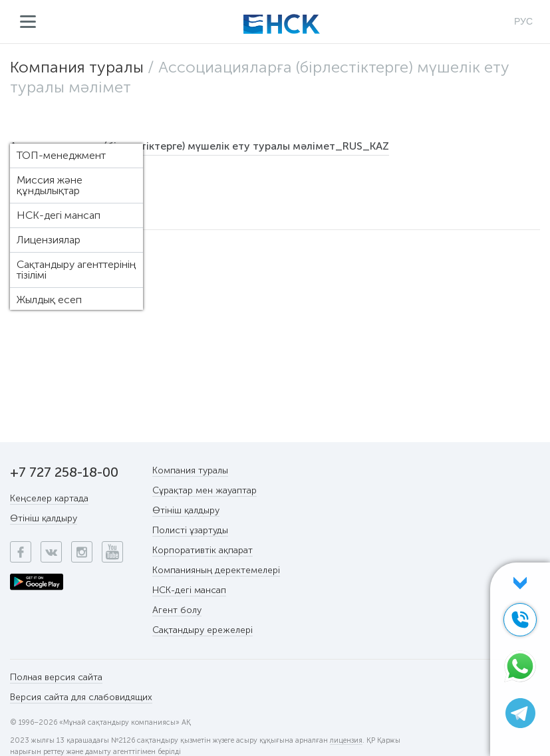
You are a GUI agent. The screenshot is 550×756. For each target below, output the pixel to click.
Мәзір (28, 22)
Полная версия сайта (56, 677)
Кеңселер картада (49, 498)
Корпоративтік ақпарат (203, 550)
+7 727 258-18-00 (64, 472)
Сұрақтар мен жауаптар (205, 490)
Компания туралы (77, 67)
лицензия (346, 741)
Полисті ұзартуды (190, 530)
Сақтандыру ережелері (203, 630)
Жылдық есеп (49, 300)
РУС (523, 21)
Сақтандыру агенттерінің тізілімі (76, 270)
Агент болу (177, 610)
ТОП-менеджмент (61, 155)
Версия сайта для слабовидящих (81, 697)
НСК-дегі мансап (59, 215)
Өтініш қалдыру (44, 518)
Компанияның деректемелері (216, 570)
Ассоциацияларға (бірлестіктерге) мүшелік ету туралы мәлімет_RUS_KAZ (200, 146)
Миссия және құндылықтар (50, 185)
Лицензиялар (49, 240)
